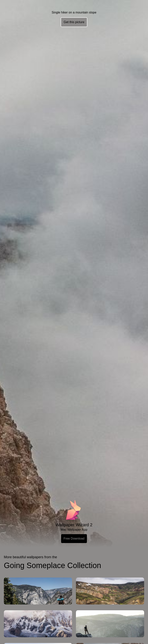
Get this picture (74, 22)
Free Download (74, 538)
